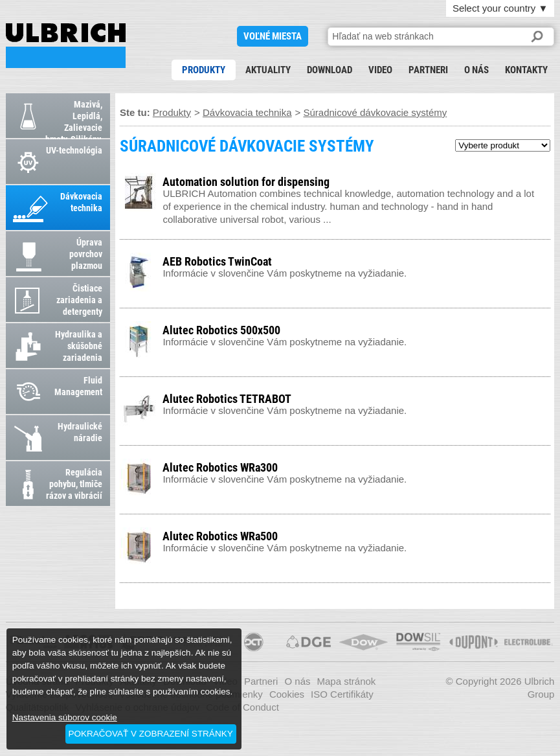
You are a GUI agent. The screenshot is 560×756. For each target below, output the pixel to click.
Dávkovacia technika (247, 112)
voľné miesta (273, 36)
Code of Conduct (242, 707)
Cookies (287, 694)
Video (380, 70)
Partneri (428, 70)
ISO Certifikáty (342, 694)
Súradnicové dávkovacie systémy (375, 112)
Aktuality (268, 70)
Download (330, 70)
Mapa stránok (346, 681)
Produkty (204, 70)
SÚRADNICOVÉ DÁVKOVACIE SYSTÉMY (66, 46)
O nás (476, 70)
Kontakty (526, 70)
